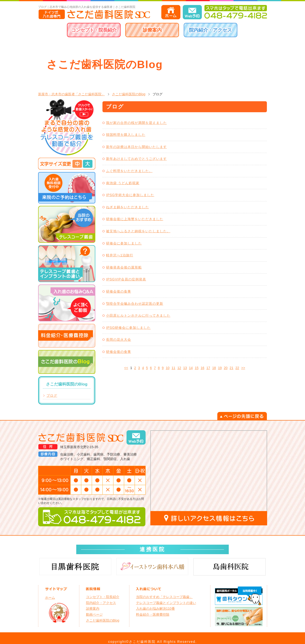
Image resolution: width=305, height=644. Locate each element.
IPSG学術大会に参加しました (130, 195)
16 (203, 368)
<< (126, 368)
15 (197, 368)
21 (232, 368)
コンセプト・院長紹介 (94, 30)
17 (208, 368)
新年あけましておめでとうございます (136, 159)
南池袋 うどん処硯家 (123, 183)
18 (214, 368)
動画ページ (94, 614)
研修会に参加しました (124, 243)
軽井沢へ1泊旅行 (120, 255)
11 (173, 368)
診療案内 (152, 30)
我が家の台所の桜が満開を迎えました (136, 123)
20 (226, 368)
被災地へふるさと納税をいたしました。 (138, 231)
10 (168, 368)
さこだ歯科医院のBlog (129, 94)
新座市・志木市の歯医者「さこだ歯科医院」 (71, 94)
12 (179, 368)
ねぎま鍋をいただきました (127, 207)
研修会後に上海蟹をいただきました (135, 219)
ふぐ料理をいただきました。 (129, 171)
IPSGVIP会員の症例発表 (126, 279)
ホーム (50, 598)
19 (220, 368)
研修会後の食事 (119, 291)
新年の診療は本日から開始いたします (136, 147)
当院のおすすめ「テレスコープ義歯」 (164, 597)
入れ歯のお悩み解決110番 (155, 609)
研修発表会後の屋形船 (124, 267)
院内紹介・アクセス (210, 30)
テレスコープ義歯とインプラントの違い (166, 603)
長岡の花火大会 (119, 340)
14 (191, 368)
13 (185, 368)
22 (237, 368)
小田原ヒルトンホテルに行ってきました (138, 315)
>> (243, 368)
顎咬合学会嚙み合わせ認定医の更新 (135, 304)
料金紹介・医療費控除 (153, 614)
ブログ (52, 396)
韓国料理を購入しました (126, 135)
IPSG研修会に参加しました (128, 328)
